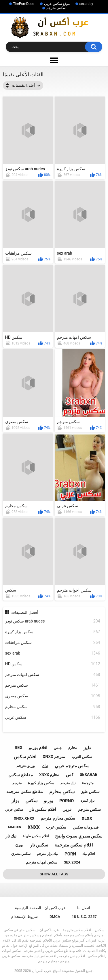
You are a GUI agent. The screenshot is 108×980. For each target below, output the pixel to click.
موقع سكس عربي (57, 4)
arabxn (14, 827)
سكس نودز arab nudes (53, 621)
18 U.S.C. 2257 (84, 917)
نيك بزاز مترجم (48, 854)
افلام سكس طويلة (36, 836)
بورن (19, 845)
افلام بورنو (38, 748)
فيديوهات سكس (86, 827)
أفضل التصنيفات (25, 612)
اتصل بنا (84, 908)
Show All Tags (54, 874)
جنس (58, 748)
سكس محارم (53, 707)
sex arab (53, 653)
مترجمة (88, 783)
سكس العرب (82, 757)
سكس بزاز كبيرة (53, 632)
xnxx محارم (49, 775)
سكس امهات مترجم (53, 675)
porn (70, 854)
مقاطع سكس (21, 775)
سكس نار (39, 845)
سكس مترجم (56, 8)
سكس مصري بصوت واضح (79, 836)
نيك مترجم (68, 783)
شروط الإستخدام (24, 917)
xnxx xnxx (24, 818)
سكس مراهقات (53, 643)
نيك (45, 766)
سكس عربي (53, 717)
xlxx (87, 818)
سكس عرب (56, 827)
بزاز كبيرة (87, 801)
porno (67, 801)
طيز (87, 748)
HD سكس (53, 664)
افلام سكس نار (43, 809)
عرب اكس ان (42, 971)
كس (70, 775)
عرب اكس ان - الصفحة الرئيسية (40, 908)
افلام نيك (89, 854)
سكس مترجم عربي (72, 766)
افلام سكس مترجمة (74, 845)
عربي (67, 809)
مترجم (17, 783)
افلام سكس (25, 757)
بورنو (48, 801)
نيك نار (11, 836)
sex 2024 (72, 862)
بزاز (15, 801)
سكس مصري (53, 696)
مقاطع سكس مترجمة (25, 792)
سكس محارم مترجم (58, 818)
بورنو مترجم (26, 766)
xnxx (34, 827)
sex (19, 748)
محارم (73, 748)
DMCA (55, 917)
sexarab (89, 775)
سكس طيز (90, 792)
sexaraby (86, 4)
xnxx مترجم (54, 757)
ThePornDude (24, 4)
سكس (31, 801)
